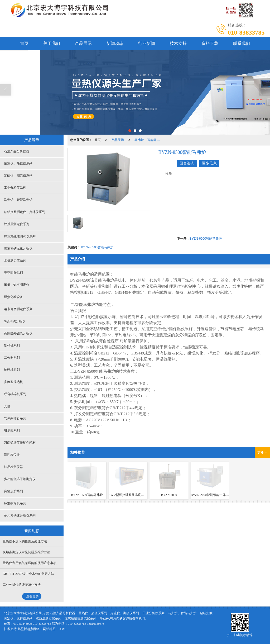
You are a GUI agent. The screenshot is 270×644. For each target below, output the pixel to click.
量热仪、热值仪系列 (18, 163)
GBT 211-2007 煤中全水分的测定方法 (28, 574)
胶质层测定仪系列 (17, 224)
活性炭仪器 (12, 455)
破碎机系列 (12, 370)
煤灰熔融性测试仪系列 (20, 236)
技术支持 (178, 43)
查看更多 (32, 596)
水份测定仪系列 (15, 261)
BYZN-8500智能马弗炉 (97, 247)
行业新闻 (147, 43)
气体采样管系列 (15, 418)
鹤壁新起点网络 (28, 629)
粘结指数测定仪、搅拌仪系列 (25, 212)
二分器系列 (12, 358)
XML (63, 629)
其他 (7, 406)
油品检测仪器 (13, 467)
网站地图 (49, 629)
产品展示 (83, 43)
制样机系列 (12, 345)
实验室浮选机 (13, 382)
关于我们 (52, 43)
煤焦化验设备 (13, 297)
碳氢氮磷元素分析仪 (18, 248)
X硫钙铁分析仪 (15, 321)
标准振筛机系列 (15, 503)
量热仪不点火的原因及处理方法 (25, 541)
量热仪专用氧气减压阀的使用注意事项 (30, 563)
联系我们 (242, 43)
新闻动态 (115, 43)
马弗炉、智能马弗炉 (149, 140)
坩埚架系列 (12, 430)
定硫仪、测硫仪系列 (18, 176)
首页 (24, 43)
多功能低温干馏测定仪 (20, 479)
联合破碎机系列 (15, 394)
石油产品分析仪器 (17, 151)
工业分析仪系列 (15, 188)
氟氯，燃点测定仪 (17, 285)
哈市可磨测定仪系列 (18, 309)
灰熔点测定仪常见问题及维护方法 (26, 552)
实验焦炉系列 (13, 491)
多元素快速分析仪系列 (20, 515)
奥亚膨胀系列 (13, 273)
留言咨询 (187, 163)
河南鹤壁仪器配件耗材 (20, 443)
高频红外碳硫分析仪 (18, 333)
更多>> (262, 453)
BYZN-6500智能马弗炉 (206, 239)
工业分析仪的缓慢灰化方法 (22, 585)
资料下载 (210, 43)
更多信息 (209, 163)
